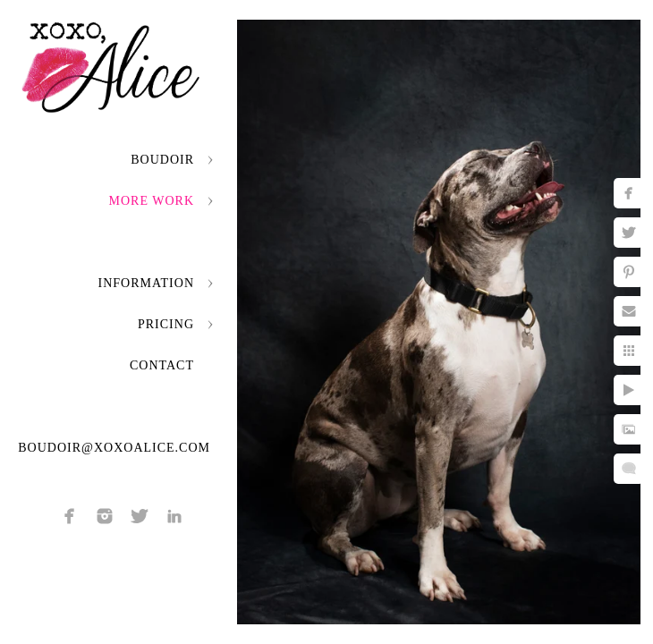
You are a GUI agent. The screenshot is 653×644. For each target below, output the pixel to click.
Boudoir (162, 160)
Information (146, 283)
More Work (152, 201)
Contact (162, 365)
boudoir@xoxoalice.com (114, 448)
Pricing (166, 324)
